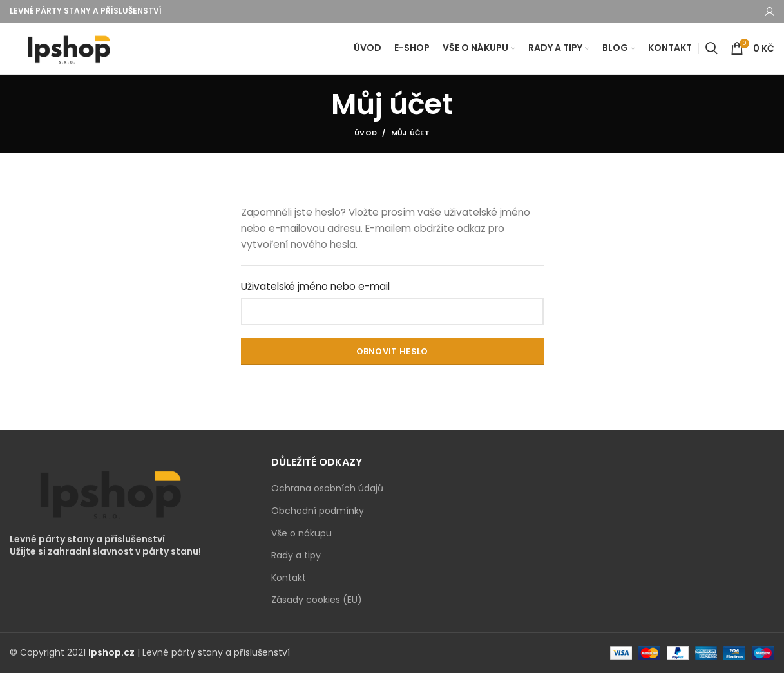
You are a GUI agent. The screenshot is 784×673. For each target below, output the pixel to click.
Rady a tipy (296, 556)
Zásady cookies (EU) (317, 601)
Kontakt (289, 578)
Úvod (366, 133)
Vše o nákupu (301, 534)
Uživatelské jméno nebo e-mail (315, 287)
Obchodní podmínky (318, 511)
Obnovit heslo (392, 351)
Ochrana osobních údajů (327, 489)
